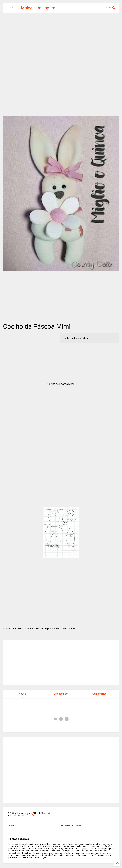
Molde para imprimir (39, 8)
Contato (11, 826)
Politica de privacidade (71, 826)
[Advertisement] (61, 40)
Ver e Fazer (32, 815)
